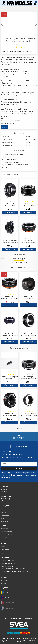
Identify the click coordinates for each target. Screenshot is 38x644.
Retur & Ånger (5, 515)
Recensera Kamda (7, 535)
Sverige (5, 592)
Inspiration (4, 553)
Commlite (22, 45)
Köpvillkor (4, 512)
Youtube (3, 584)
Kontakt (3, 518)
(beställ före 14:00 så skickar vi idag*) (13, 569)
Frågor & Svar (5, 509)
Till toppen (19, 437)
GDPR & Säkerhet (6, 538)
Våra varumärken (6, 532)
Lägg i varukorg (10, 212)
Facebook (4, 580)
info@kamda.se (6, 489)
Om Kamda (4, 529)
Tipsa (4, 127)
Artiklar (3, 547)
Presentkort (4, 521)
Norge (5, 597)
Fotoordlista (5, 550)
